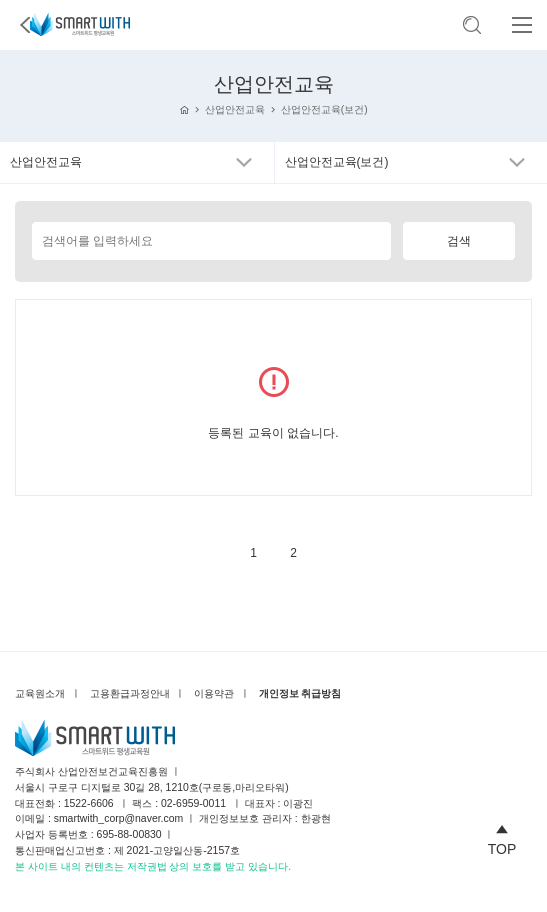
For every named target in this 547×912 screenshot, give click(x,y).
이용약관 (214, 693)
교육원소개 (40, 693)
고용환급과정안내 (130, 693)
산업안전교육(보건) (324, 109)
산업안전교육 (235, 109)
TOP (502, 837)
